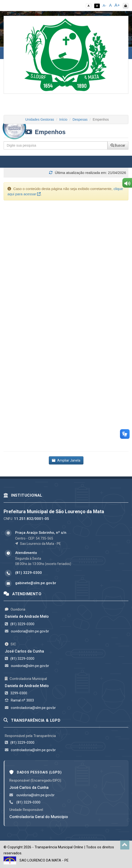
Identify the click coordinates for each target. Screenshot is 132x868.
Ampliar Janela (66, 460)
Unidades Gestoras (40, 119)
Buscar (118, 145)
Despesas (80, 119)
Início (63, 119)
